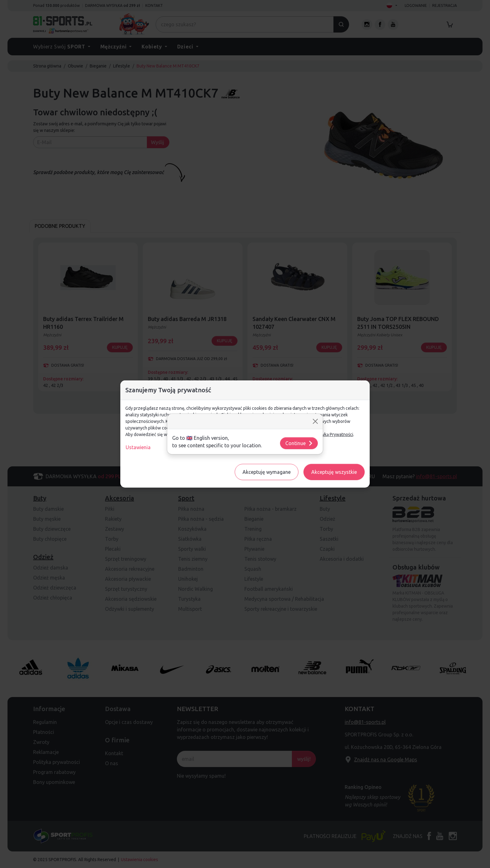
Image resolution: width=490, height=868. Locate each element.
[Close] (315, 421)
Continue (299, 443)
